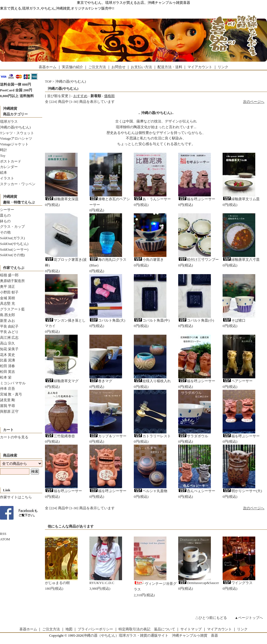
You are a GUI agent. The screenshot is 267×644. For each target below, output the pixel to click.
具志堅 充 (7, 303)
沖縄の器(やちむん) (15, 127)
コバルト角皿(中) (152, 320)
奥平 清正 (7, 287)
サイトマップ (191, 629)
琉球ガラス (9, 122)
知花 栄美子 (9, 349)
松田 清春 (7, 366)
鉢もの (5, 221)
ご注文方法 (97, 67)
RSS (3, 534)
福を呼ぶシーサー (197, 199)
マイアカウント (200, 67)
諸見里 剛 (7, 400)
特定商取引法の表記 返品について (147, 629)
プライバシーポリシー (95, 629)
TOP (48, 81)
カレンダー (9, 167)
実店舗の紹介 (72, 67)
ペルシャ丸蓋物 (151, 491)
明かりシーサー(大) (242, 491)
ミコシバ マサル (13, 383)
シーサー (7, 210)
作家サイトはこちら (16, 497)
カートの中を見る (14, 437)
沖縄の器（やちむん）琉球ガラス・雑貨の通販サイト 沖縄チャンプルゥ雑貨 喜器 (151, 635)
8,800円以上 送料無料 (17, 96)
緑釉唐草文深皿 (62, 199)
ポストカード (11, 161)
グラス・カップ (12, 227)
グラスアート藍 (12, 309)
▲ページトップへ (249, 618)
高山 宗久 (7, 343)
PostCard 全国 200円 (16, 90)
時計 (4, 150)
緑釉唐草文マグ (62, 381)
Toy (3, 156)
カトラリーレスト (152, 436)
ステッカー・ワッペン (18, 184)
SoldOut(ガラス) (12, 238)
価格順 (109, 96)
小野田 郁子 (9, 292)
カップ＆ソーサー (108, 436)
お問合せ (119, 67)
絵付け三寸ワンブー (198, 260)
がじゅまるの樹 (57, 583)
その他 (5, 232)
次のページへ (254, 102)
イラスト (7, 178)
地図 (69, 629)
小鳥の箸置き (149, 260)
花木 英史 (7, 355)
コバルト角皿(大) (107, 320)
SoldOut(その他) (12, 255)
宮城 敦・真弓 (11, 394)
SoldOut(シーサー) (14, 249)
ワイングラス (238, 583)
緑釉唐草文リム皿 (241, 199)
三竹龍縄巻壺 (60, 436)
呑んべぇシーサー (197, 491)
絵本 (4, 173)
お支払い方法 (141, 67)
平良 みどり (9, 332)
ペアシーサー (238, 381)
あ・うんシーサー (152, 199)
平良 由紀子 (9, 326)
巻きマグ (101, 381)
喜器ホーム (48, 67)
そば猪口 (234, 320)
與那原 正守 (9, 411)
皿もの (5, 215)
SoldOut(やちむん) (14, 244)
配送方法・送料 (170, 67)
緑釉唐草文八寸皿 (241, 260)
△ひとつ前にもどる (211, 618)
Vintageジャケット (14, 144)
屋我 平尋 (7, 406)
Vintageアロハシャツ (16, 138)
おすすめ (80, 96)
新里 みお (7, 321)
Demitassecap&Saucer (199, 583)
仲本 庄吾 (7, 389)
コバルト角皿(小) (196, 320)
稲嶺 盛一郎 (9, 275)
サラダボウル (193, 436)
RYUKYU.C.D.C (102, 583)
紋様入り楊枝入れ (152, 381)
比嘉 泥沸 (7, 360)
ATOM (5, 539)
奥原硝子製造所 (12, 281)
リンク (223, 67)
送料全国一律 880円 (16, 84)
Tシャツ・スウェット (17, 133)
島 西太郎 (7, 315)
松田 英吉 (7, 372)
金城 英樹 (7, 298)
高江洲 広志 (9, 338)
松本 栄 (6, 377)
